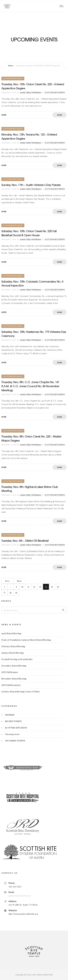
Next (19, 581)
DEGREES (10, 715)
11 (28, 587)
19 (16, 593)
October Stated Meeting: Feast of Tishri (20, 692)
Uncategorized (12, 734)
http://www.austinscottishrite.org (23, 914)
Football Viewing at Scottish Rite (17, 659)
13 (40, 587)
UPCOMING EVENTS (15, 741)
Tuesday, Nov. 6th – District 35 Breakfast (25, 541)
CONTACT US (9, 873)
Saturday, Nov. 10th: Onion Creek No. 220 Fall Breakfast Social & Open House (29, 233)
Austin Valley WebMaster (31, 92)
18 (10, 593)
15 (52, 587)
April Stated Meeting (11, 633)
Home (11, 66)
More (4, 115)
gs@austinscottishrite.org (20, 896)
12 (34, 587)
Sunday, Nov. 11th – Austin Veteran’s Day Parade (31, 185)
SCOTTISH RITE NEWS (16, 728)
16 (58, 587)
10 (22, 587)
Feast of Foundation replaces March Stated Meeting (26, 640)
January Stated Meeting (13, 653)
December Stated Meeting (14, 666)
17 (4, 593)
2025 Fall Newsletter (11, 685)
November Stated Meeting (14, 679)
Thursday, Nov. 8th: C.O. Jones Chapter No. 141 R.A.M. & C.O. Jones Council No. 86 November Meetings (30, 386)
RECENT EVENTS (13, 721)
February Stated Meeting (13, 646)
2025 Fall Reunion (10, 672)
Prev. (7, 581)
